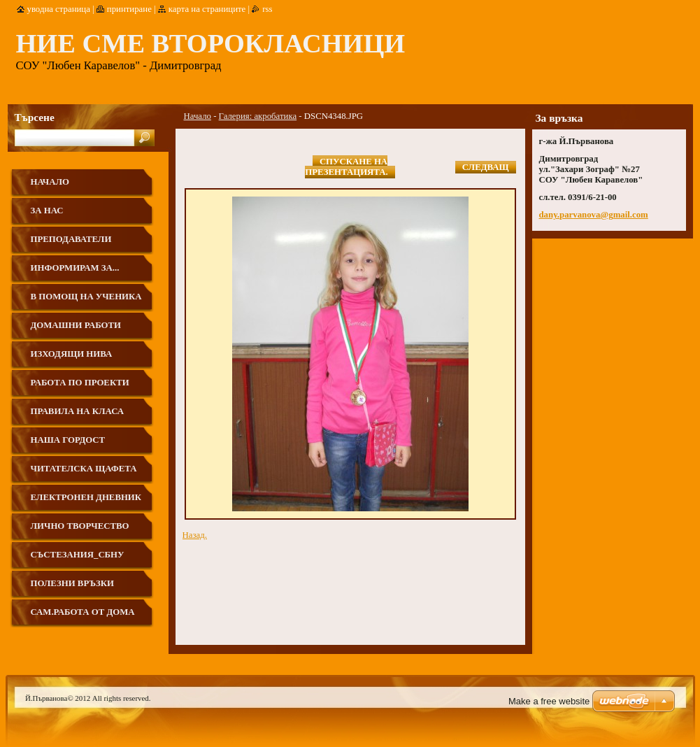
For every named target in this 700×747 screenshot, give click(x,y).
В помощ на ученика (86, 297)
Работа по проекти (80, 383)
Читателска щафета (84, 469)
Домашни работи (76, 325)
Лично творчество (80, 526)
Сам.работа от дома (83, 612)
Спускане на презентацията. (346, 167)
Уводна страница (59, 9)
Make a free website (549, 701)
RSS (267, 9)
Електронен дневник (86, 497)
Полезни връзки (73, 583)
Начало (198, 116)
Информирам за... (75, 268)
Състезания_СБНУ (78, 555)
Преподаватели (71, 239)
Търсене (35, 117)
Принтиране (129, 9)
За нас (47, 211)
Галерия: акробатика (258, 116)
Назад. (195, 535)
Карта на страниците (207, 9)
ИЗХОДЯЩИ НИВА (72, 354)
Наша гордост (68, 440)
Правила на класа (78, 411)
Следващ (486, 167)
